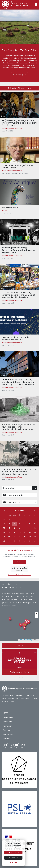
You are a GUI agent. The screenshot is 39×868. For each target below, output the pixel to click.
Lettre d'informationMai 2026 (19, 569)
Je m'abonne (19, 562)
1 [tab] (17, 677)
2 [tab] (20, 677)
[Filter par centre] (19, 502)
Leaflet (20, 640)
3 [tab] (22, 677)
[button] (24, 628)
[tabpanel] (19, 662)
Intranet (7, 739)
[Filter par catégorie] (19, 495)
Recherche (8, 722)
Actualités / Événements (20, 88)
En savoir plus (19, 75)
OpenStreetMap (28, 640)
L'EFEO (6, 713)
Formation (8, 726)
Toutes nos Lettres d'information (19, 575)
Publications (8, 734)
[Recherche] (17, 488)
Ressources (8, 730)
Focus (20, 645)
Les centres (8, 717)
